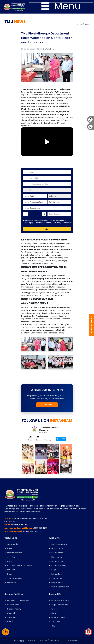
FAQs (54, 570)
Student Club (57, 578)
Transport (56, 622)
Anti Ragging (19, 641)
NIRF (29, 641)
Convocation (13, 544)
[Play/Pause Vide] (47, 142)
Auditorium (12, 617)
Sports (54, 609)
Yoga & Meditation (60, 605)
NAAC (37, 641)
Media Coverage (15, 553)
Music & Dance (58, 617)
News (87, 24)
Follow (61, 439)
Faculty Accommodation (18, 600)
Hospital (11, 613)
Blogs (10, 574)
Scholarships (57, 553)
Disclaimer (75, 641)
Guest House (13, 605)
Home (79, 24)
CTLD (44, 641)
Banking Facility (14, 609)
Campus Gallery (59, 566)
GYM (53, 626)
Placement (55, 641)
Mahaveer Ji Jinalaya (61, 600)
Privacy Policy (57, 574)
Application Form (59, 544)
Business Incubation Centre (20, 566)
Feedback (12, 583)
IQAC (10, 561)
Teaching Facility (15, 578)
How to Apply (57, 557)
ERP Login (11, 570)
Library (54, 613)
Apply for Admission (47, 164)
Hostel (10, 622)
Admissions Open (91, 325)
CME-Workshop (47, 49)
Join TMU (11, 557)
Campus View (58, 561)
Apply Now (47, 405)
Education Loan (58, 548)
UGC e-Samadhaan (60, 587)
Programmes (57, 583)
